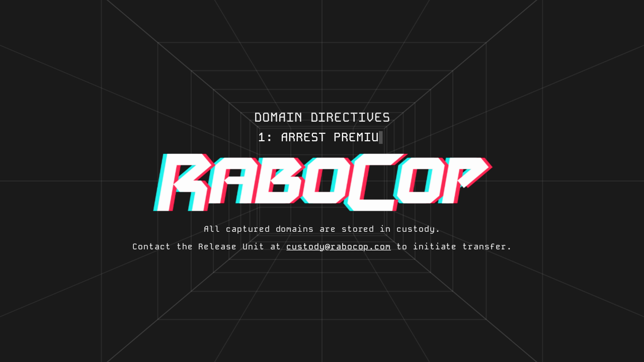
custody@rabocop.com (339, 247)
